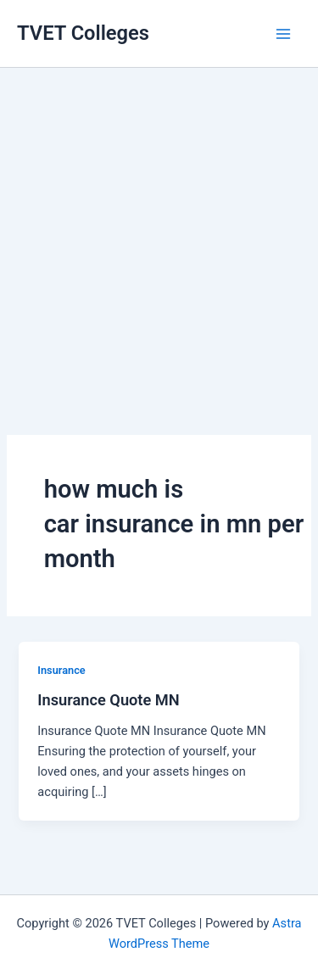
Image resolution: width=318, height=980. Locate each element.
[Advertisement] (159, 227)
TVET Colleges (83, 33)
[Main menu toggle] (283, 34)
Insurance (61, 670)
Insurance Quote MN (108, 700)
